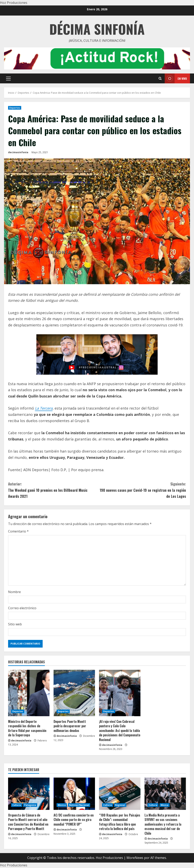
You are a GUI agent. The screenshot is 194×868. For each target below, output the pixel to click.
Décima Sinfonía (97, 29)
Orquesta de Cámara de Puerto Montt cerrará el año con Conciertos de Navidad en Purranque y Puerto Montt (28, 822)
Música (62, 805)
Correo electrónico (22, 608)
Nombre (14, 592)
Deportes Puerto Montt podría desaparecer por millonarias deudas (70, 726)
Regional (120, 805)
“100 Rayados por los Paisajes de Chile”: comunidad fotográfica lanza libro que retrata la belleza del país (120, 822)
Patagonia (30, 805)
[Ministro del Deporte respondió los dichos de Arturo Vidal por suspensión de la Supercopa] (29, 693)
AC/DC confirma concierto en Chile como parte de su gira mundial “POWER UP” (74, 820)
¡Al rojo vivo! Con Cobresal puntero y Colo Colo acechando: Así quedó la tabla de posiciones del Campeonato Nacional (120, 731)
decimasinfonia (18, 152)
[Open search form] (160, 78)
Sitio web (15, 624)
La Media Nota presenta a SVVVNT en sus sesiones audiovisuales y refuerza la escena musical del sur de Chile (163, 824)
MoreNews (135, 858)
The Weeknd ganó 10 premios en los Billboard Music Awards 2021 (53, 490)
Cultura (17, 805)
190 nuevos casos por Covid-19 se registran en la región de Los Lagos (141, 490)
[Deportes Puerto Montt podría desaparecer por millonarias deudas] (74, 693)
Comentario (18, 531)
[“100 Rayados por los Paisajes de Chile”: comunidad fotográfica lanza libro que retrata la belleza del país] (120, 794)
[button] (8, 79)
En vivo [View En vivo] (176, 78)
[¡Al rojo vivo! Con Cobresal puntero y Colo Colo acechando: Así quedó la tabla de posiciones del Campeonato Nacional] (120, 693)
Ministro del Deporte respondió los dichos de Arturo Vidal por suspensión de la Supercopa (27, 728)
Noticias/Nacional (79, 805)
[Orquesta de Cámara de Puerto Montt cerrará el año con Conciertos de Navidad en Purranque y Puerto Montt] (29, 794)
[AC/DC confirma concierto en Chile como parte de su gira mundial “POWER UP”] (74, 794)
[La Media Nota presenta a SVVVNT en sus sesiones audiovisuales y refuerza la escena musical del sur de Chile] (165, 794)
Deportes (15, 108)
